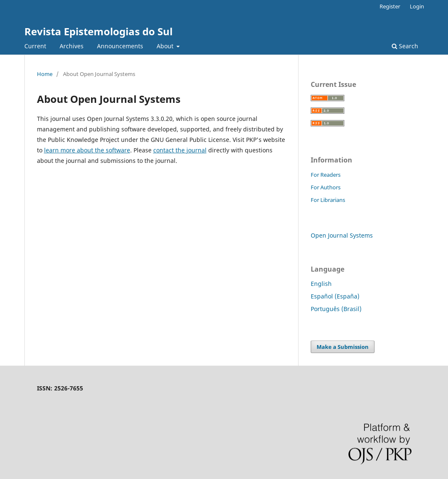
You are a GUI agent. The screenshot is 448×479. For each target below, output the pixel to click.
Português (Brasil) (336, 309)
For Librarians (328, 200)
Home (45, 74)
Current (35, 46)
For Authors (326, 187)
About (166, 46)
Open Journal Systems (342, 235)
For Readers (326, 175)
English (321, 284)
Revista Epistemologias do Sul (98, 31)
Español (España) (335, 296)
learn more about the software (87, 150)
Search (405, 46)
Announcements (120, 46)
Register (390, 6)
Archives (72, 46)
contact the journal (180, 150)
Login (417, 6)
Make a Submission (343, 347)
